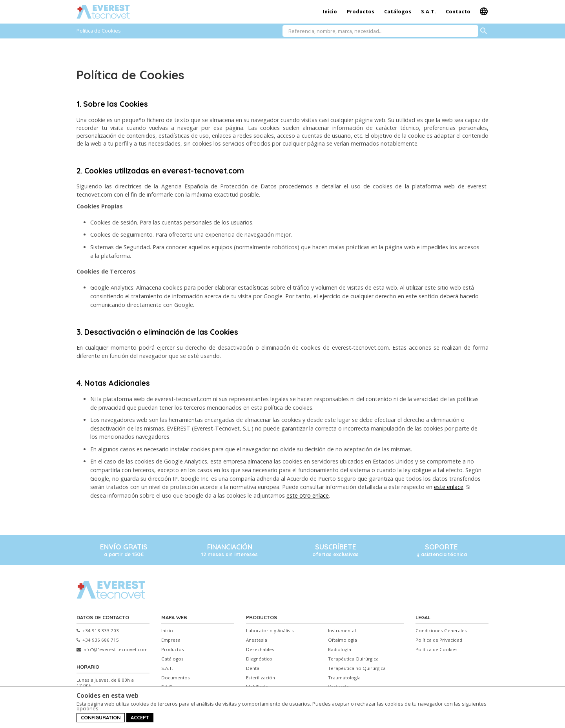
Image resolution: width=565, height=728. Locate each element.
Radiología (340, 650)
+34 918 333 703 (98, 631)
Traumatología (344, 678)
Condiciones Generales (441, 631)
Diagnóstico (259, 659)
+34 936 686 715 (98, 640)
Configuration (101, 717)
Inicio (330, 11)
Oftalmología (343, 640)
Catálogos (398, 11)
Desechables (260, 650)
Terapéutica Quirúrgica (353, 659)
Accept (140, 717)
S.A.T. (428, 11)
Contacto (458, 11)
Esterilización (261, 678)
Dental (253, 668)
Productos (361, 11)
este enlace (449, 487)
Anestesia (257, 640)
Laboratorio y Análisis (270, 631)
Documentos (176, 678)
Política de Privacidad (439, 640)
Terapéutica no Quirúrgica (357, 668)
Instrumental (342, 631)
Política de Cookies (437, 650)
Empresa (171, 640)
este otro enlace (308, 495)
